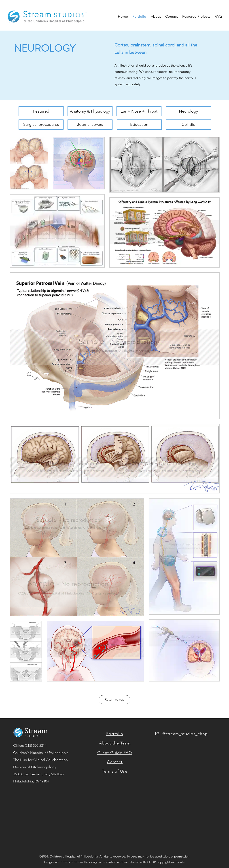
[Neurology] (188, 111)
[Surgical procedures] (41, 125)
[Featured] (41, 111)
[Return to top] (114, 700)
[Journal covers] (90, 125)
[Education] (139, 125)
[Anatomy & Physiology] (90, 111)
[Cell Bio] (188, 125)
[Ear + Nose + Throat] (139, 111)
